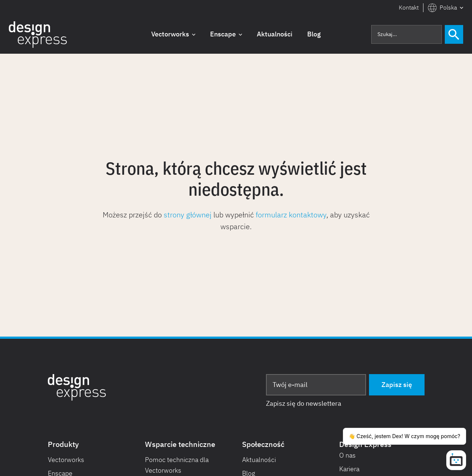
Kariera (349, 469)
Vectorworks (66, 460)
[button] (446, 8)
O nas (347, 455)
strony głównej (188, 215)
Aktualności (259, 460)
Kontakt (409, 7)
